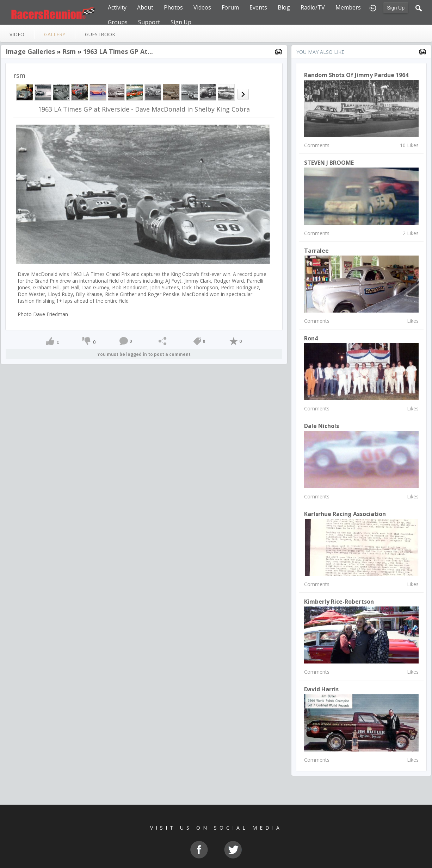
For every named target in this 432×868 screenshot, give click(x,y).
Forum (230, 7)
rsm (69, 51)
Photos (173, 7)
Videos (202, 7)
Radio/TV (313, 7)
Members (348, 7)
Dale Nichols (322, 426)
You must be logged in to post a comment (144, 354)
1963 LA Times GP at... (118, 51)
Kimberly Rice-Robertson (339, 602)
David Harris (321, 689)
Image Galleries (30, 51)
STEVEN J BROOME (329, 163)
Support (149, 22)
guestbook (100, 34)
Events (258, 7)
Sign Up (396, 8)
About (145, 7)
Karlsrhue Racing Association (345, 514)
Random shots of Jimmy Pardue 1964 (356, 75)
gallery (55, 34)
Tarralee (316, 251)
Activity (117, 7)
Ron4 (311, 338)
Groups (118, 22)
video (17, 34)
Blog (284, 7)
